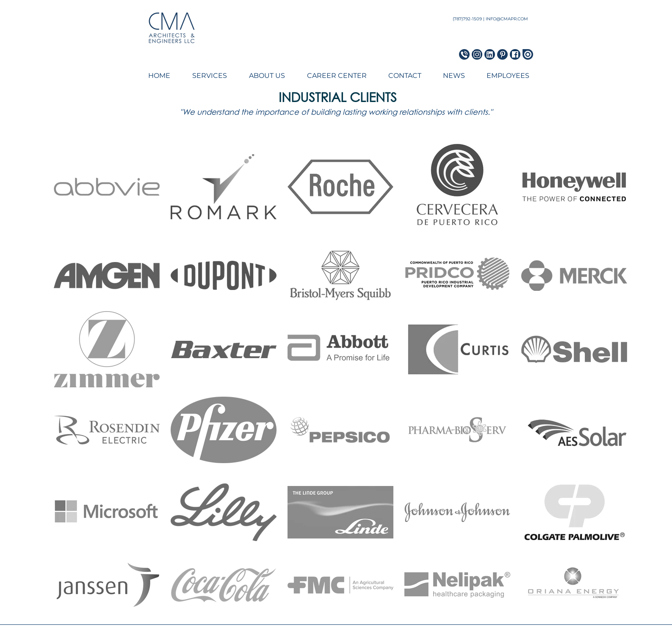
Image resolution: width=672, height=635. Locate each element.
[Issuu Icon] (528, 54)
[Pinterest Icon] (502, 54)
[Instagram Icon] (477, 54)
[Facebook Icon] (515, 54)
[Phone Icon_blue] (464, 54)
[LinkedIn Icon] (490, 54)
